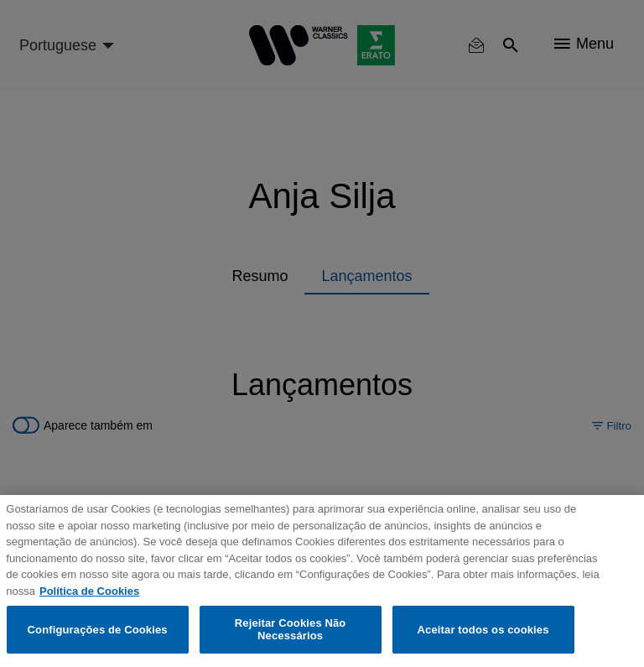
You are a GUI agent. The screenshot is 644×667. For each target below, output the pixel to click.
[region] (322, 581)
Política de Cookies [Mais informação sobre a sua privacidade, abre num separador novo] (89, 591)
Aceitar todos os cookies (483, 630)
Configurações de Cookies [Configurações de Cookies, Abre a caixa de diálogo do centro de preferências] (98, 630)
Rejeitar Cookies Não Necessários (291, 630)
